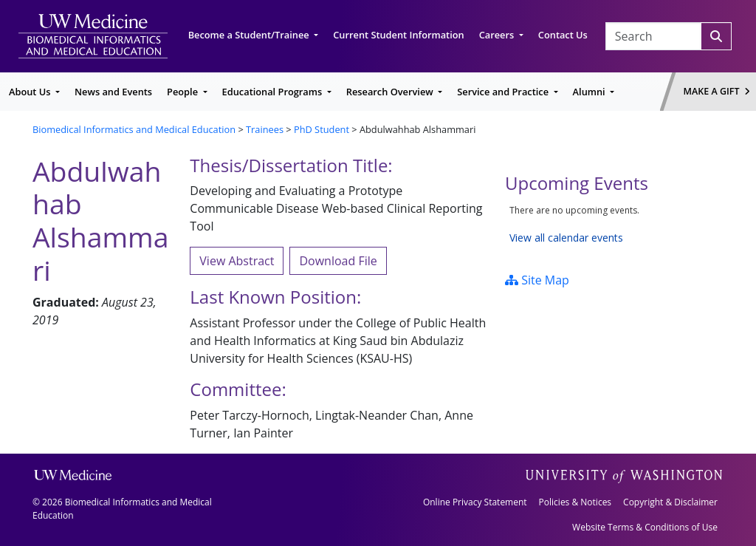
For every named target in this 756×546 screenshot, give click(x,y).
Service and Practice (504, 92)
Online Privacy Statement (475, 502)
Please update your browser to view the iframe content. (614, 224)
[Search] (716, 36)
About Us (31, 92)
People (183, 92)
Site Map (537, 280)
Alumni (590, 92)
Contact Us (563, 35)
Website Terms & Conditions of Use (645, 527)
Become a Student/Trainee (250, 35)
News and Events (113, 92)
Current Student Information (398, 35)
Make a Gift (717, 91)
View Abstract (237, 261)
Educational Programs (274, 92)
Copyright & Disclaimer (670, 502)
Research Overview (391, 92)
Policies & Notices (575, 502)
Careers (498, 35)
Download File (338, 261)
